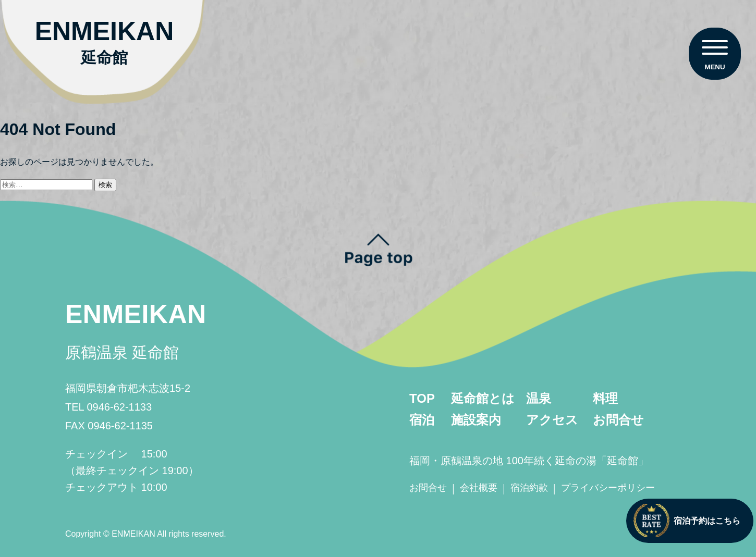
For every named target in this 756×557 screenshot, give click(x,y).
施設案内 (476, 420)
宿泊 (422, 420)
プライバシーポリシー (608, 488)
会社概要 (479, 488)
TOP (422, 398)
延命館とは (483, 398)
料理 (605, 398)
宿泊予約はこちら (687, 521)
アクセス (552, 420)
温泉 (539, 398)
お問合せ (618, 420)
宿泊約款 (529, 488)
